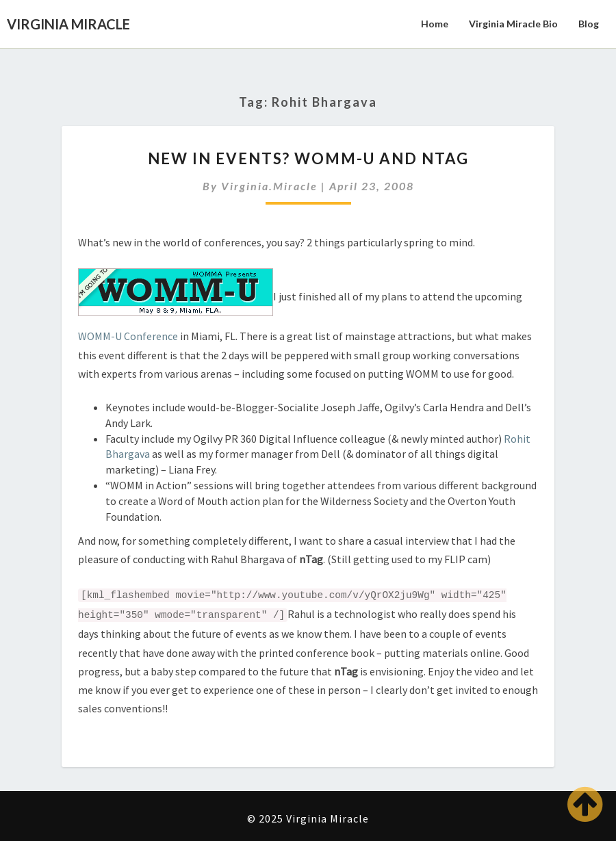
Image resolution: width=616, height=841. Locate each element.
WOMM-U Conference (129, 336)
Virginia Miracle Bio (513, 24)
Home (435, 24)
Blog (589, 24)
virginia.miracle (269, 186)
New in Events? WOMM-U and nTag (308, 158)
